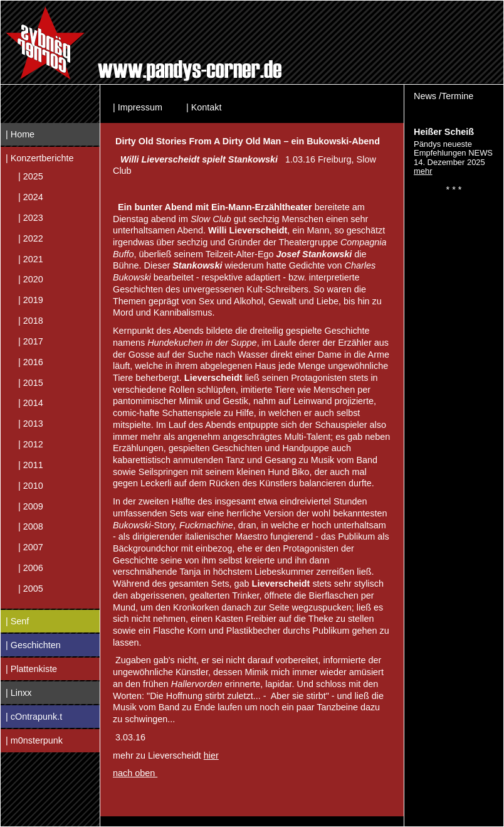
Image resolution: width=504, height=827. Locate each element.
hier (211, 755)
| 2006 (31, 568)
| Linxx (18, 693)
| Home (20, 134)
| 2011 (31, 464)
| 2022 (31, 238)
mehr (423, 171)
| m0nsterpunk (34, 740)
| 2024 (31, 197)
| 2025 (31, 176)
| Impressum (138, 107)
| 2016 (31, 361)
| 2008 (31, 526)
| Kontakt (204, 107)
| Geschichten (33, 645)
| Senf (17, 621)
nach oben (135, 773)
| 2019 (31, 300)
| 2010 (31, 485)
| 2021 (31, 259)
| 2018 (31, 321)
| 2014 (31, 403)
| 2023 (31, 218)
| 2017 (31, 341)
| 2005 (31, 588)
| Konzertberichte (40, 158)
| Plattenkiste (31, 669)
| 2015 (31, 382)
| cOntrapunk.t (34, 717)
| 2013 (31, 424)
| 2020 (31, 279)
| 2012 (31, 444)
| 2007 (31, 547)
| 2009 (31, 506)
